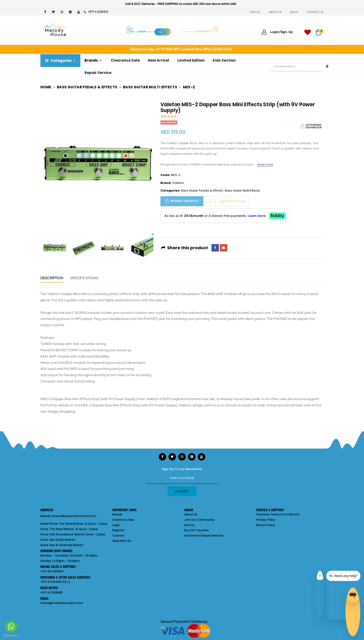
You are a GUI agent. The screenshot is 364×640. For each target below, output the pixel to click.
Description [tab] (52, 278)
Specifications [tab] (84, 278)
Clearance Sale (125, 60)
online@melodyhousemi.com (62, 603)
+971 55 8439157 (52, 571)
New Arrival (159, 60)
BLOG (294, 12)
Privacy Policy (266, 520)
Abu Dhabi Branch (62, 540)
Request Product (185, 201)
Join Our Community (199, 520)
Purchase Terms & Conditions (278, 514)
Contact (119, 536)
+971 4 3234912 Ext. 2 (55, 582)
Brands (91, 60)
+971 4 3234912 (96, 12)
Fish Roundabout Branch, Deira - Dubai (77, 534)
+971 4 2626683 (52, 592)
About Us (191, 514)
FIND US (255, 12)
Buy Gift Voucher (197, 530)
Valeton (178, 183)
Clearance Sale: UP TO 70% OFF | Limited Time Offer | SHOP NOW (181, 49)
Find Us (189, 525)
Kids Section (224, 60)
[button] (320, 30)
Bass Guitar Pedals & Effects (87, 87)
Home (46, 87)
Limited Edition (191, 60)
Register (118, 530)
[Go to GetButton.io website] (11, 635)
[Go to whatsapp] (11, 627)
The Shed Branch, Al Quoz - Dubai (83, 524)
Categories (58, 61)
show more (265, 164)
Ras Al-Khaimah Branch (66, 545)
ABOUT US (275, 12)
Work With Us (122, 541)
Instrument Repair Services (204, 536)
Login (116, 525)
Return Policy (266, 525)
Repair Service (98, 73)
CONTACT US (315, 12)
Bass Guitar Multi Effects (150, 87)
